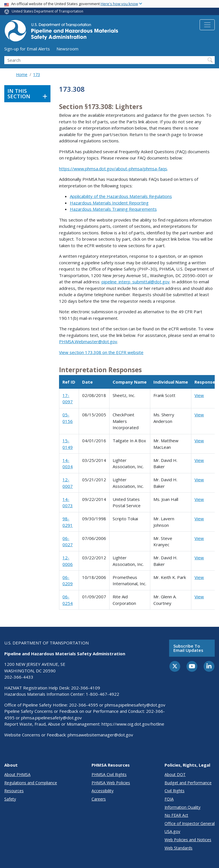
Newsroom (67, 49)
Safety (10, 799)
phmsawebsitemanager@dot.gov (100, 735)
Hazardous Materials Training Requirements (113, 209)
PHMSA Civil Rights (109, 774)
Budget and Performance (188, 783)
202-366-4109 (86, 688)
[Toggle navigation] (207, 25)
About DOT (175, 774)
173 (36, 74)
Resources (14, 791)
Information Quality (182, 807)
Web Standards (179, 848)
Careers (99, 799)
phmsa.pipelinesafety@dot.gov (135, 705)
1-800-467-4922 (103, 694)
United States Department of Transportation (47, 11)
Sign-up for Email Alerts (27, 49)
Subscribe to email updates (188, 648)
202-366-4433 (19, 677)
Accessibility (103, 791)
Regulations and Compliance (31, 783)
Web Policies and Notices (188, 840)
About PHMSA (17, 774)
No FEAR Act (176, 815)
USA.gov (172, 831)
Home (22, 74)
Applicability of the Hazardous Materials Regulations (121, 196)
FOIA (169, 799)
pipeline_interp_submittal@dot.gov (136, 282)
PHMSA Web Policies (111, 783)
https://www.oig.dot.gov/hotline (133, 724)
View (199, 395)
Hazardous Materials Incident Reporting (109, 203)
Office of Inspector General (190, 823)
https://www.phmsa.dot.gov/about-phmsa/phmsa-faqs (113, 169)
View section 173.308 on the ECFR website (101, 352)
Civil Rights (175, 791)
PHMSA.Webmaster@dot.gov (88, 341)
